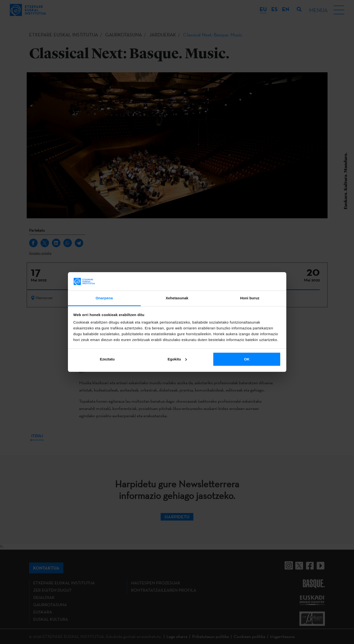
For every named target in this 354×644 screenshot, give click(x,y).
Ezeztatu (107, 359)
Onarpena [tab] (104, 298)
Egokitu (177, 359)
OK (247, 359)
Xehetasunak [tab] (177, 298)
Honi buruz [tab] (250, 298)
